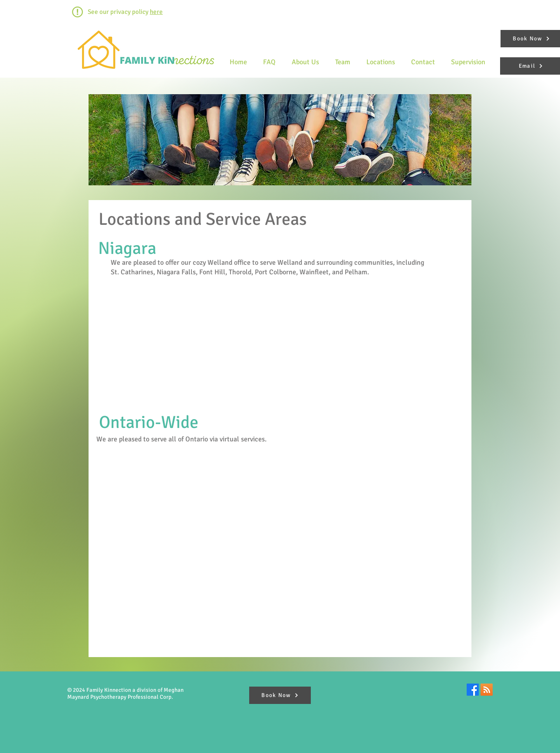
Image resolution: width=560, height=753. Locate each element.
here (156, 12)
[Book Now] (280, 695)
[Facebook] (473, 690)
